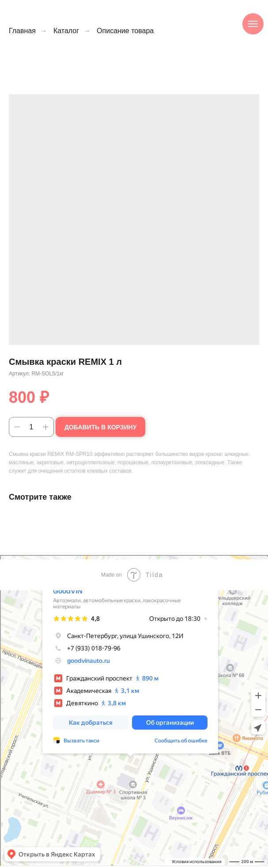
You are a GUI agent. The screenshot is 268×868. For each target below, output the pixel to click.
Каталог (66, 31)
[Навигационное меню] (253, 24)
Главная (22, 31)
